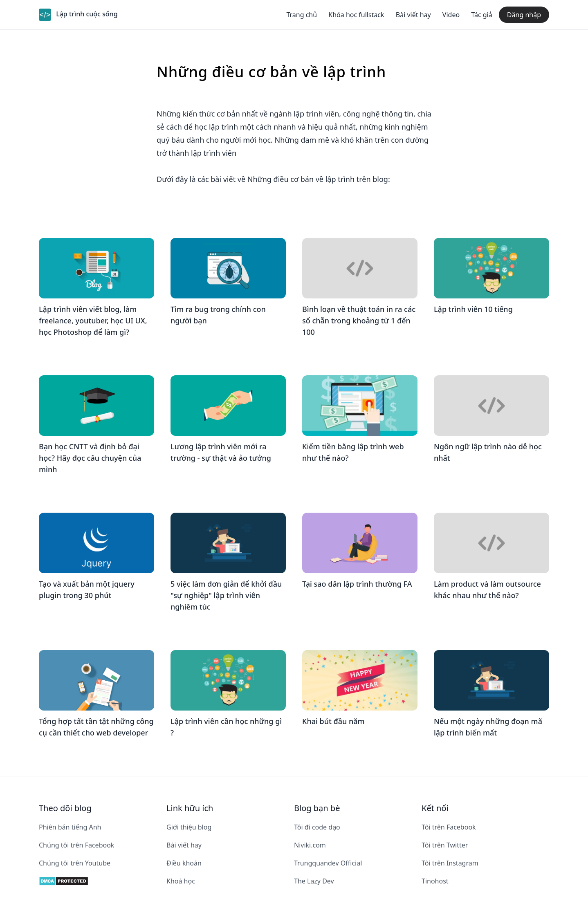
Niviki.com (310, 845)
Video (451, 15)
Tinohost (435, 881)
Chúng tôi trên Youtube (75, 863)
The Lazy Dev (314, 881)
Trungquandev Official (328, 863)
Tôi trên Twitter (445, 845)
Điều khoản (184, 863)
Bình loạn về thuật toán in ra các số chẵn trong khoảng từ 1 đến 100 (359, 321)
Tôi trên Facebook (449, 827)
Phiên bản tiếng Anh (70, 827)
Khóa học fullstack (356, 15)
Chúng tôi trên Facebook (76, 845)
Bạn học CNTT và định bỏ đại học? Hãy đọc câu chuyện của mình (90, 458)
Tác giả (481, 15)
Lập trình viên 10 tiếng (473, 309)
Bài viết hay (413, 15)
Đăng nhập (524, 15)
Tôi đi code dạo (317, 827)
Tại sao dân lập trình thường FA (357, 584)
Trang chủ (302, 15)
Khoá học (181, 881)
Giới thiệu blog (189, 827)
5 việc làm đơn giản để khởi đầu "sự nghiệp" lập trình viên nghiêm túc (226, 595)
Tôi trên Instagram (450, 863)
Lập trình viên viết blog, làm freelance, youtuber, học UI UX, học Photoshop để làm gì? (93, 321)
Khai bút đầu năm (333, 721)
